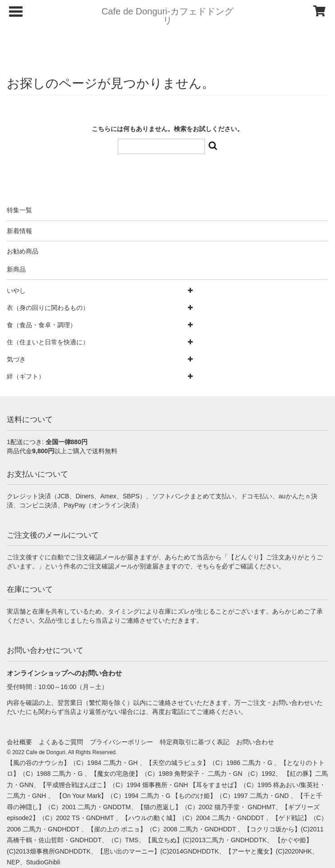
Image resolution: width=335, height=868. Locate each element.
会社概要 (19, 742)
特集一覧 (19, 210)
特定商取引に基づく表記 (195, 742)
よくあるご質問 (61, 742)
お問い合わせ (255, 742)
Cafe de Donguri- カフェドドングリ (167, 16)
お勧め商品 (23, 251)
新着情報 (19, 231)
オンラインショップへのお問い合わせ (64, 673)
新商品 (16, 269)
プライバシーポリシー (121, 742)
